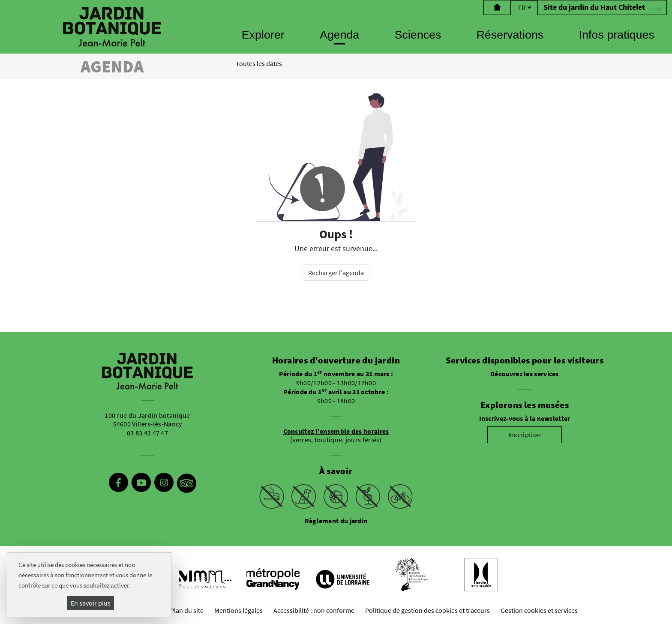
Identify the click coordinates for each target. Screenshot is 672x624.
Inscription (525, 435)
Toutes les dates (259, 63)
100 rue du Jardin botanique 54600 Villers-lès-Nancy (147, 420)
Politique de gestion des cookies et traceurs (427, 610)
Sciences (418, 35)
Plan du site (187, 610)
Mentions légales (238, 610)
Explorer (263, 35)
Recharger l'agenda (336, 273)
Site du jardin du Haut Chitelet (602, 7)
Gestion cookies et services (539, 610)
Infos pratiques (617, 35)
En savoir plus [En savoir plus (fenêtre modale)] (91, 603)
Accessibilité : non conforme (314, 610)
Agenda (339, 35)
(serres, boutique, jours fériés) (336, 436)
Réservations (510, 35)
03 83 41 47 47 (147, 433)
